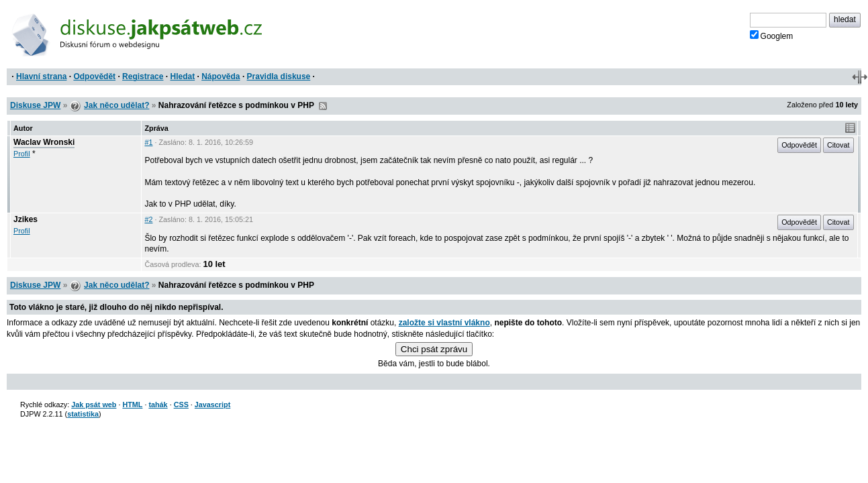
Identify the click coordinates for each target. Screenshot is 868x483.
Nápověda (221, 76)
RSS (323, 106)
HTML (132, 405)
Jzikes (26, 219)
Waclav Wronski (44, 142)
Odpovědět (94, 76)
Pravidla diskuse (279, 76)
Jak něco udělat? (116, 105)
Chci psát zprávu (434, 349)
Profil (22, 154)
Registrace (143, 76)
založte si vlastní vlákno (444, 323)
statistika (83, 414)
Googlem (772, 36)
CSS (181, 405)
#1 (148, 142)
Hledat (182, 76)
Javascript (212, 405)
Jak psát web (94, 405)
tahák (158, 405)
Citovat (838, 145)
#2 (148, 219)
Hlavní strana (41, 76)
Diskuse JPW (35, 105)
